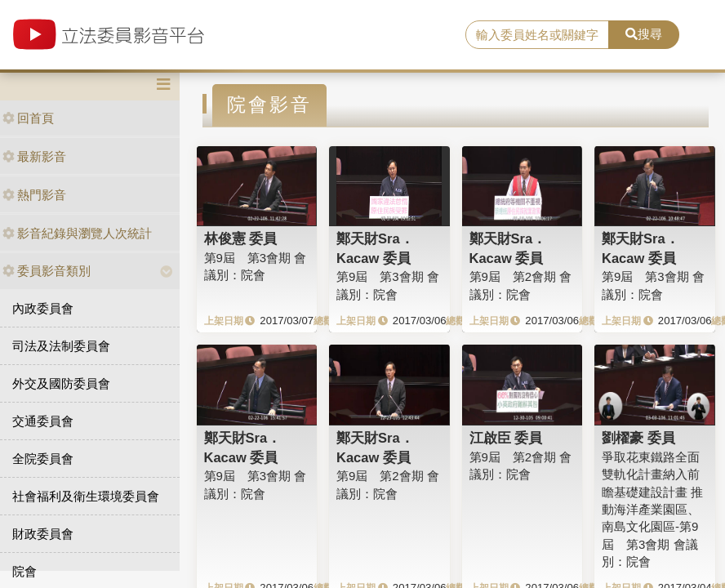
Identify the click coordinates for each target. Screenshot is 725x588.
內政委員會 (43, 308)
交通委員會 (43, 421)
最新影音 (34, 156)
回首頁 (28, 118)
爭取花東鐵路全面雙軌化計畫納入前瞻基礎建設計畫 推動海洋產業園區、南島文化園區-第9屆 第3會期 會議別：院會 (652, 510)
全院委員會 (43, 459)
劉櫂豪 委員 (638, 438)
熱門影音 (34, 195)
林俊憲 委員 (241, 238)
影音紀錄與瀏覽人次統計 (77, 233)
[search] (537, 35)
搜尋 (644, 34)
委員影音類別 (47, 271)
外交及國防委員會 (61, 383)
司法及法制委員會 (61, 346)
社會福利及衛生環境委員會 (86, 496)
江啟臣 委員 (506, 438)
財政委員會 (43, 534)
